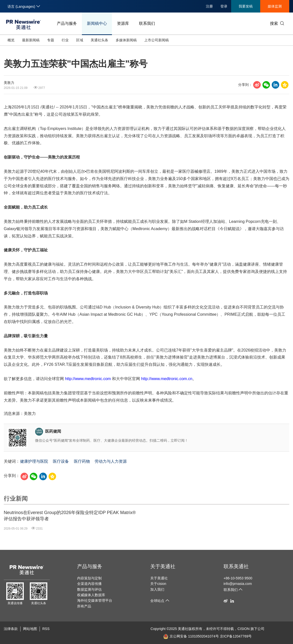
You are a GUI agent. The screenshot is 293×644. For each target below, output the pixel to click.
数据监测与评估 (89, 589)
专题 (51, 40)
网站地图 (30, 629)
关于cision (158, 584)
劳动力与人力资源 (111, 461)
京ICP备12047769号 (236, 636)
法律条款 (11, 629)
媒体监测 (275, 6)
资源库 (123, 23)
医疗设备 (61, 461)
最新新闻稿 (31, 40)
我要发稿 (246, 6)
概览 (11, 40)
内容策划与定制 (89, 578)
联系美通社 (236, 566)
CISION (243, 629)
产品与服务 (67, 23)
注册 (209, 6)
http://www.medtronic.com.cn (167, 379)
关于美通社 (163, 566)
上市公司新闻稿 (157, 40)
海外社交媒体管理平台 (95, 600)
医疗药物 (82, 461)
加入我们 (157, 589)
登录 (224, 6)
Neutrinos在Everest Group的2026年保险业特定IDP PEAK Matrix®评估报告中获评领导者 (70, 516)
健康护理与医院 (34, 461)
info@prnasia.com (238, 584)
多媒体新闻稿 (126, 40)
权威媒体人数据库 (91, 595)
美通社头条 (99, 40)
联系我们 (147, 23)
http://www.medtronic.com (88, 379)
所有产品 (84, 606)
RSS (46, 629)
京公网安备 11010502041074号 (191, 636)
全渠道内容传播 (89, 584)
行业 (65, 40)
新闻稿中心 (97, 23)
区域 (80, 40)
